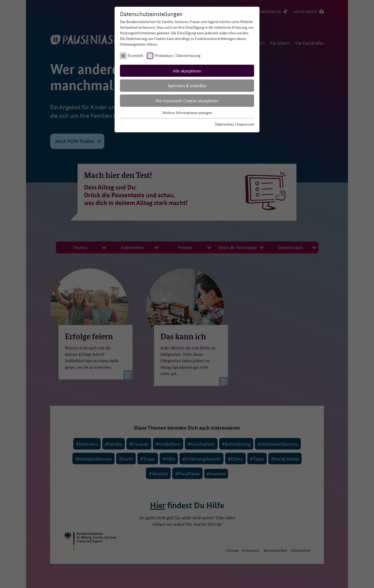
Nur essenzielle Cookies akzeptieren (187, 101)
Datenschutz (225, 124)
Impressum (245, 124)
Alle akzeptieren (187, 71)
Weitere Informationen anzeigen (187, 112)
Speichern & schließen (187, 85)
